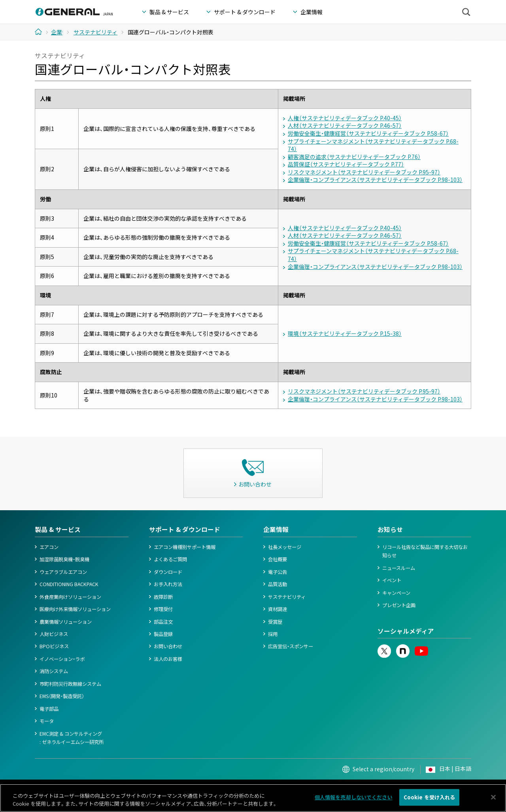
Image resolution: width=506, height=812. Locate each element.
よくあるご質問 (170, 559)
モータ (47, 721)
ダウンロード (168, 572)
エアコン (49, 547)
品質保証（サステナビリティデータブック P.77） (346, 164)
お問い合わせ (168, 646)
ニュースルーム (399, 568)
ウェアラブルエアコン (63, 572)
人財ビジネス (54, 634)
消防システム (54, 671)
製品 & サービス (58, 529)
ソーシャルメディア (406, 631)
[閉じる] (493, 798)
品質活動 (278, 584)
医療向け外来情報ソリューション (75, 609)
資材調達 (278, 609)
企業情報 (276, 529)
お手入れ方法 (168, 584)
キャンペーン (396, 593)
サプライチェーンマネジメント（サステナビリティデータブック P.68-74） (373, 145)
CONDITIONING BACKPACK (69, 584)
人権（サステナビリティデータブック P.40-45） (345, 118)
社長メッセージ (285, 547)
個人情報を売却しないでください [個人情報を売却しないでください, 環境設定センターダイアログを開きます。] (354, 798)
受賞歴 (275, 622)
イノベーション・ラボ (62, 659)
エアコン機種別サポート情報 (185, 547)
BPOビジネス (54, 646)
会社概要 (278, 559)
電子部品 (49, 709)
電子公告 (278, 572)
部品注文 (163, 622)
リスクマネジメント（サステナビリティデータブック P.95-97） (364, 172)
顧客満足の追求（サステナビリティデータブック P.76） (354, 157)
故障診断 (163, 597)
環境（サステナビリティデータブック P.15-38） (345, 333)
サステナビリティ (287, 597)
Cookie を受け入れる (430, 798)
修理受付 (163, 609)
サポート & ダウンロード (185, 529)
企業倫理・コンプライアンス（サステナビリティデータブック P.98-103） (375, 180)
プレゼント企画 (399, 605)
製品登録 (163, 634)
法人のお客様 (168, 659)
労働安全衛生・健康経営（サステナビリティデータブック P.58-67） (368, 133)
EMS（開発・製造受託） (62, 696)
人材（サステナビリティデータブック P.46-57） (345, 125)
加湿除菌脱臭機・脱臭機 (64, 559)
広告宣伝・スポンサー (291, 646)
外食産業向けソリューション (70, 597)
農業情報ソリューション (66, 622)
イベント (392, 580)
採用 (273, 634)
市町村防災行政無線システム (70, 684)
